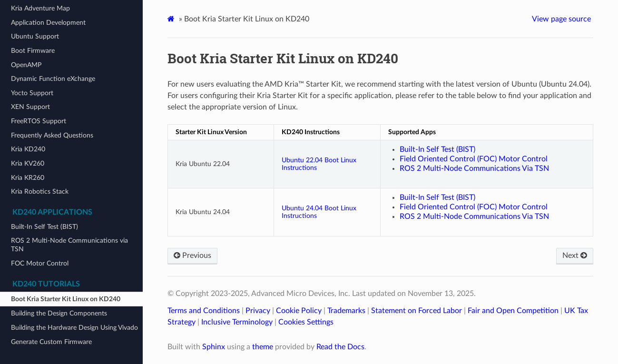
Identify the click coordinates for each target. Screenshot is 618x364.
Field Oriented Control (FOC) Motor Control (474, 159)
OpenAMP (26, 65)
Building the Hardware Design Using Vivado (74, 328)
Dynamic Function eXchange (53, 79)
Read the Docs (340, 347)
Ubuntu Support (35, 36)
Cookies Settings (306, 322)
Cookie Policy (299, 311)
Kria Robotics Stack (40, 192)
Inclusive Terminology (237, 322)
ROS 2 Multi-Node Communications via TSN (69, 245)
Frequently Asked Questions (52, 135)
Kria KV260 (28, 163)
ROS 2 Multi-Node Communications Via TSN (474, 168)
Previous (192, 256)
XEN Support (30, 107)
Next (575, 256)
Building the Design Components (59, 313)
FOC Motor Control (40, 263)
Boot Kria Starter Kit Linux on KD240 (66, 299)
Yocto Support (32, 93)
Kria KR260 (28, 178)
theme (263, 347)
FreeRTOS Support (39, 121)
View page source (561, 19)
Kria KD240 (28, 149)
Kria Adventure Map (40, 8)
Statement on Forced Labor (417, 311)
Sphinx (214, 347)
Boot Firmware (33, 51)
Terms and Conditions (204, 311)
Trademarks (346, 311)
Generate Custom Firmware (51, 342)
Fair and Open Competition (513, 311)
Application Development (48, 23)
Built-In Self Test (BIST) (44, 227)
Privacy (258, 311)
